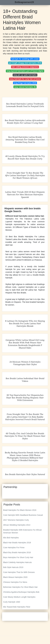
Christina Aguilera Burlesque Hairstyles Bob (21, 592)
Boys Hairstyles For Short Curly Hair (18, 557)
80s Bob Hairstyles (11, 538)
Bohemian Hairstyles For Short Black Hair (20, 587)
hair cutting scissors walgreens (25, 67)
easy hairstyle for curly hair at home (25, 79)
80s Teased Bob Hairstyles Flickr (17, 607)
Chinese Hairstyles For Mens (15, 582)
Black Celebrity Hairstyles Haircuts (17, 562)
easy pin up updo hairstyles (25, 75)
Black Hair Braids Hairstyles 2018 (17, 543)
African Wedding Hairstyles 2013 (17, 525)
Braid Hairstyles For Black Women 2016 (20, 510)
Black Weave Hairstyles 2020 (15, 577)
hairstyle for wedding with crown (25, 59)
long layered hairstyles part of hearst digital (25, 71)
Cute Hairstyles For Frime (14, 548)
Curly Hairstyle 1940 (12, 602)
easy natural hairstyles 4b (25, 87)
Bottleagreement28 (24, 2)
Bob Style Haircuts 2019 (13, 567)
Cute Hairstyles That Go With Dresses (19, 572)
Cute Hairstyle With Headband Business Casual (23, 515)
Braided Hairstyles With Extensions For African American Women (22, 531)
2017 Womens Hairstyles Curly (16, 520)
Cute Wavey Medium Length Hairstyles (19, 597)
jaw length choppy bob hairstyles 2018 (25, 63)
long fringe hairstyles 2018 (25, 83)
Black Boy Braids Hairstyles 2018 (17, 552)
